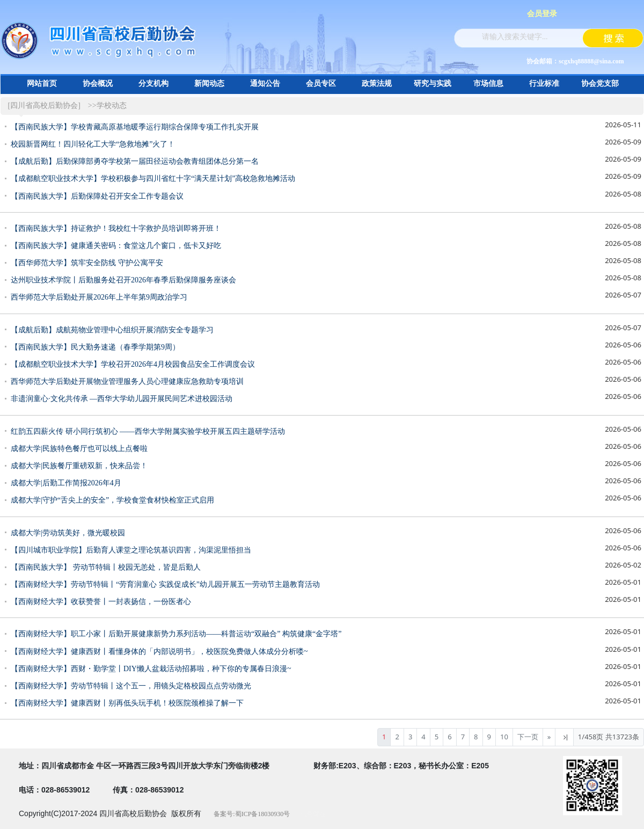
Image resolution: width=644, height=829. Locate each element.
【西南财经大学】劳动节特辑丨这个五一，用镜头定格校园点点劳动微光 (131, 686)
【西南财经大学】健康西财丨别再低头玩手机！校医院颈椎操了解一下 (127, 703)
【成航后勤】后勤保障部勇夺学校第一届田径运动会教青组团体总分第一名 (135, 161)
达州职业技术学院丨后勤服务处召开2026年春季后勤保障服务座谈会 (123, 280)
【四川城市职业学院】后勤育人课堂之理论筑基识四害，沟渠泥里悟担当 (131, 550)
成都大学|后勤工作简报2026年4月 (66, 483)
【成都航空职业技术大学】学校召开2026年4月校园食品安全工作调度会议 (133, 364)
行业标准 (544, 83)
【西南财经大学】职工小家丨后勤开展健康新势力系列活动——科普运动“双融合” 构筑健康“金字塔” (176, 634)
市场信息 (488, 83)
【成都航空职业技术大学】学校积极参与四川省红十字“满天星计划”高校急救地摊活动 (153, 179)
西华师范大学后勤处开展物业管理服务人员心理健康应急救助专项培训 (127, 381)
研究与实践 (433, 83)
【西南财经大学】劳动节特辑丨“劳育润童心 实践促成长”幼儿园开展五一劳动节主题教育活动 (165, 584)
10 (504, 737)
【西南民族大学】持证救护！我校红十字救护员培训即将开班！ (116, 228)
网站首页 (42, 83)
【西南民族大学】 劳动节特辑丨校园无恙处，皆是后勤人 (106, 567)
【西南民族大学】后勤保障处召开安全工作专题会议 (97, 196)
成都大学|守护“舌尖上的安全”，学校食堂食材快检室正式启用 (112, 500)
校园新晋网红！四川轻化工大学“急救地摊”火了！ (93, 144)
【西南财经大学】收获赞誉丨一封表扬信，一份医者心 (101, 602)
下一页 (528, 737)
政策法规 (377, 83)
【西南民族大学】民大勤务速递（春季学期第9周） (95, 347)
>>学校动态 (107, 106)
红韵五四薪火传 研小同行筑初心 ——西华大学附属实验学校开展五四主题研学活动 (148, 431)
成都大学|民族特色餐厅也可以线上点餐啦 (79, 449)
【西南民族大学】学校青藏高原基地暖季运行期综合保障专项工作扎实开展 (135, 127)
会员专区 (321, 83)
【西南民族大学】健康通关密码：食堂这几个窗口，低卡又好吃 (116, 246)
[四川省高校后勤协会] (44, 106)
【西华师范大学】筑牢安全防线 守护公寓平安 (87, 263)
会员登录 (542, 14)
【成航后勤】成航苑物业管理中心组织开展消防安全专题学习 (112, 330)
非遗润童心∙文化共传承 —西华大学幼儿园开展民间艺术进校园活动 (122, 399)
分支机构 (153, 83)
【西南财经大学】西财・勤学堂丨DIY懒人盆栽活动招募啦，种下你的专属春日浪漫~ (151, 669)
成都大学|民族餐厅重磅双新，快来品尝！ (79, 466)
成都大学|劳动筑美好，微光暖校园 (68, 533)
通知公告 (265, 83)
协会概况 (98, 83)
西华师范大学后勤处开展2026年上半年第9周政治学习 (99, 297)
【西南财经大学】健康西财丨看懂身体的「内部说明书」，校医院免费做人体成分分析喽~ (159, 652)
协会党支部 (600, 83)
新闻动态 (209, 83)
